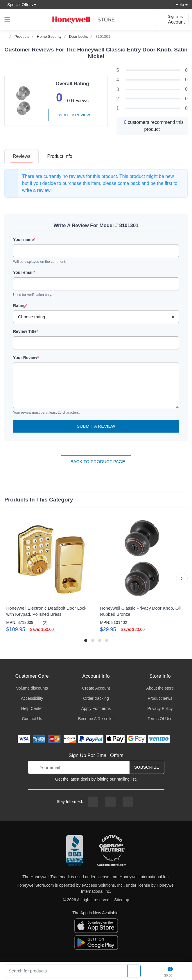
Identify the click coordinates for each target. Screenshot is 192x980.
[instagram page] (110, 802)
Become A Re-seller (96, 719)
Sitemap (122, 900)
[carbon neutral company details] (112, 851)
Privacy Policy (160, 708)
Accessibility (32, 698)
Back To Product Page (96, 462)
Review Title (26, 331)
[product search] (134, 971)
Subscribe (147, 767)
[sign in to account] (172, 19)
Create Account (96, 688)
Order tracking (96, 698)
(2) (42, 623)
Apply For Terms (96, 708)
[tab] (21, 156)
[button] (182, 579)
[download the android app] (96, 942)
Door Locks (79, 36)
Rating (20, 306)
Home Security (49, 36)
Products (22, 36)
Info (60, 156)
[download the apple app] (96, 925)
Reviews (21, 156)
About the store (160, 688)
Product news (160, 698)
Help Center (32, 708)
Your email (24, 272)
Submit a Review (96, 426)
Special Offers (19, 5)
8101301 (103, 36)
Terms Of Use (160, 719)
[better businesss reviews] (75, 851)
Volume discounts (32, 688)
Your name (24, 240)
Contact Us (32, 719)
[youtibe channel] (128, 802)
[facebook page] (93, 802)
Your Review (26, 358)
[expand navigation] (7, 19)
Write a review (72, 115)
